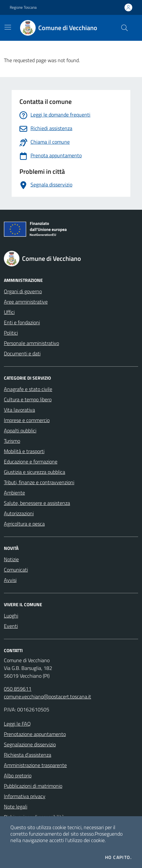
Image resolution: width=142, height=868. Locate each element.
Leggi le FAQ (17, 724)
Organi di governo (23, 291)
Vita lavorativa (19, 410)
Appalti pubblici (20, 430)
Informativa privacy (25, 796)
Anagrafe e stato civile (28, 389)
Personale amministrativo (31, 343)
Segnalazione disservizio (30, 744)
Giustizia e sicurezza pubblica (35, 472)
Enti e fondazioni (22, 322)
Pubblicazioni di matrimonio (33, 786)
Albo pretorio (18, 775)
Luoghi (11, 616)
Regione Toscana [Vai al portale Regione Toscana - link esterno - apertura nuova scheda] (23, 7)
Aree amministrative (26, 302)
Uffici (9, 312)
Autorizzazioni (19, 513)
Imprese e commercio (27, 420)
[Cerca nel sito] (124, 28)
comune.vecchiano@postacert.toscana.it (47, 696)
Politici (11, 333)
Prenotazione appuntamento (35, 734)
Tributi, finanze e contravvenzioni (39, 482)
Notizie (11, 559)
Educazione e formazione (31, 462)
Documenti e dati (22, 353)
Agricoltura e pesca (24, 524)
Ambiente (14, 493)
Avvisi (10, 580)
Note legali (16, 807)
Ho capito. (118, 857)
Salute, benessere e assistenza (37, 503)
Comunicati (16, 570)
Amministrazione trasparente (35, 765)
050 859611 (18, 689)
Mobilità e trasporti (24, 451)
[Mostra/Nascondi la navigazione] (8, 27)
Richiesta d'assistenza (28, 755)
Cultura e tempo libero (28, 399)
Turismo (12, 441)
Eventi (11, 626)
